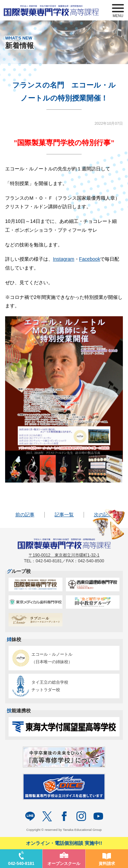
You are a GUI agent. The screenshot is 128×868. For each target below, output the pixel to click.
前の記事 (25, 515)
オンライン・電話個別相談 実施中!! (64, 843)
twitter (47, 816)
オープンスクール (64, 864)
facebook (64, 816)
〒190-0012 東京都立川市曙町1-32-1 (64, 555)
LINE (30, 816)
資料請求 (107, 864)
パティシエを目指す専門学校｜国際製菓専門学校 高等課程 (54, 10)
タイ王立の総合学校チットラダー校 (39, 686)
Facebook (90, 259)
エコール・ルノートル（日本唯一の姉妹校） (41, 658)
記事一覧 (64, 515)
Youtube (98, 816)
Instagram (64, 259)
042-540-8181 (21, 864)
